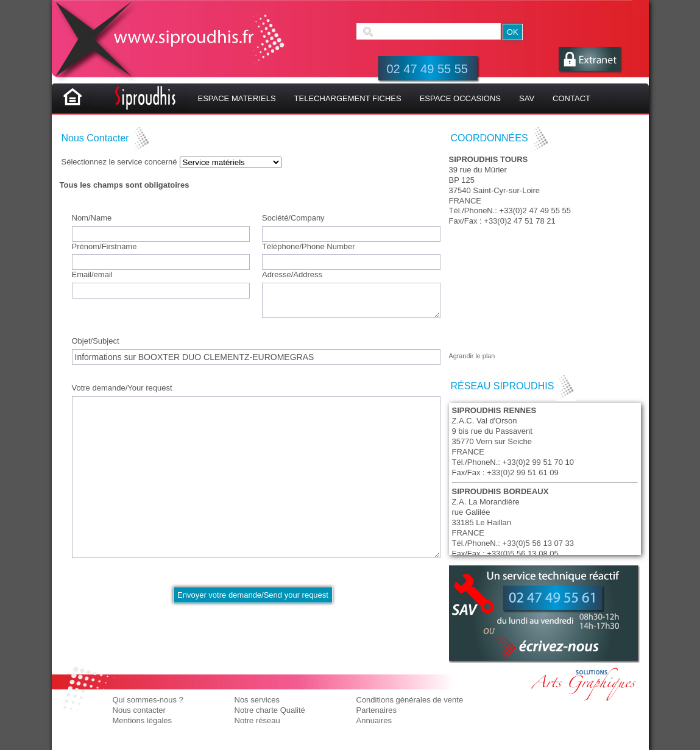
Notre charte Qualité (270, 710)
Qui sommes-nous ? (148, 700)
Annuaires (374, 720)
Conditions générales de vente (410, 700)
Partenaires (377, 710)
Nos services (257, 700)
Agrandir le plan (472, 356)
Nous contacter (139, 710)
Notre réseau (257, 720)
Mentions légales (143, 720)
